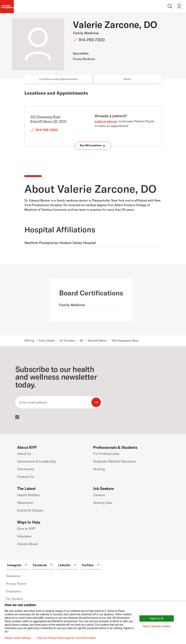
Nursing (99, 469)
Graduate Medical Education (114, 461)
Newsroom (25, 503)
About (127, 79)
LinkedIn (68, 565)
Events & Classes (30, 510)
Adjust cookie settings (18, 638)
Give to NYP (26, 529)
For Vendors (14, 599)
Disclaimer (13, 576)
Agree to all (157, 618)
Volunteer (24, 536)
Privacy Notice (16, 584)
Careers (99, 495)
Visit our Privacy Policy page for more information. (67, 638)
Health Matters (28, 495)
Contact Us (25, 477)
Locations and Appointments (59, 79)
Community (26, 469)
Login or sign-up (106, 121)
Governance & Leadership (37, 461)
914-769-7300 (92, 40)
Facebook (43, 565)
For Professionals (106, 454)
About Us (24, 454)
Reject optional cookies (157, 626)
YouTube (91, 565)
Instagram (17, 565)
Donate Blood (27, 544)
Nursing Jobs (103, 503)
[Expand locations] (93, 146)
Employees (14, 591)
